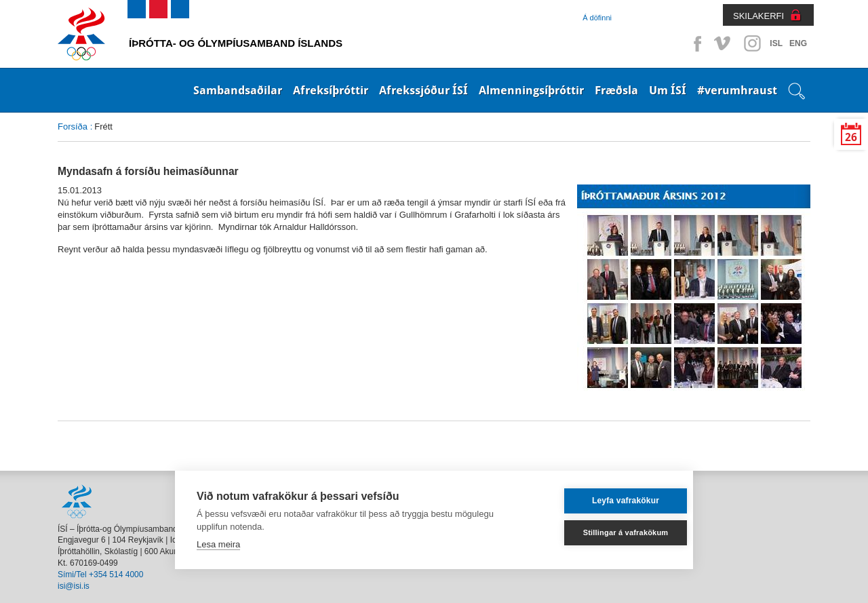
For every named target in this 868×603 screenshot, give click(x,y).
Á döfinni (597, 18)
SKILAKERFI (758, 16)
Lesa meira (218, 544)
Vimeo (724, 43)
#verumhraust (737, 90)
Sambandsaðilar (238, 90)
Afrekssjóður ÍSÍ (423, 90)
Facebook (695, 43)
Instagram (752, 43)
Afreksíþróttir (331, 90)
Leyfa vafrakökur (606, 501)
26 (851, 137)
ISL (776, 43)
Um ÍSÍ (668, 90)
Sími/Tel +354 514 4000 (100, 575)
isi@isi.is (74, 586)
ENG (798, 43)
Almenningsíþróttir (531, 90)
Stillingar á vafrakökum (606, 532)
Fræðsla (616, 90)
